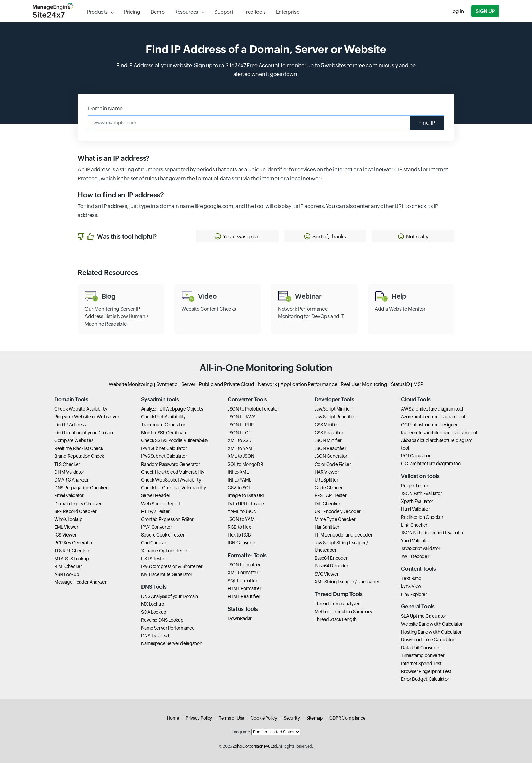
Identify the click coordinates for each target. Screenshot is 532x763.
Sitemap (314, 718)
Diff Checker (327, 504)
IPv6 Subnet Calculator (164, 456)
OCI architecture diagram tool (431, 464)
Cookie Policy (264, 718)
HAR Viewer (327, 472)
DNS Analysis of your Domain (170, 596)
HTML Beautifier (244, 596)
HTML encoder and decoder (343, 535)
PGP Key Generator (73, 543)
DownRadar (240, 618)
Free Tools (254, 12)
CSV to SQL (239, 488)
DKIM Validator (69, 472)
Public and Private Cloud (226, 384)
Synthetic (167, 384)
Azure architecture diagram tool (433, 417)
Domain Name (105, 108)
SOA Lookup (154, 612)
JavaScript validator (421, 548)
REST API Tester (331, 495)
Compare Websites (74, 440)
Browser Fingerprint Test (426, 671)
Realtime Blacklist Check (79, 448)
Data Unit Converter (421, 648)
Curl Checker (155, 543)
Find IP (427, 123)
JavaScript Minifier (333, 409)
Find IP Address (70, 425)
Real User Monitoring (364, 384)
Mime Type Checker (335, 519)
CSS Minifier (327, 425)
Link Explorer (414, 594)
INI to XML (238, 472)
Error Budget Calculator (425, 679)
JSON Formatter (244, 565)
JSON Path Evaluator (421, 493)
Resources (186, 12)
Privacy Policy (199, 718)
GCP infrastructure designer (429, 425)
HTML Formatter (244, 588)
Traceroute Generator (163, 425)
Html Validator (415, 509)
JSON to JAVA (242, 417)
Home (173, 718)
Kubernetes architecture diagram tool (439, 433)
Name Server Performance (168, 628)
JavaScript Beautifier (335, 417)
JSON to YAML (242, 519)
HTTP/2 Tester (155, 511)
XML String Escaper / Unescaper (347, 582)
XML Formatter (243, 573)
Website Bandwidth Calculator (432, 624)
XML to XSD (240, 440)
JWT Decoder (415, 556)
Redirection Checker (422, 517)
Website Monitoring (131, 384)
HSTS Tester (154, 559)
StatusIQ (400, 384)
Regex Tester (415, 486)
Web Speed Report (161, 504)
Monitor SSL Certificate (164, 433)
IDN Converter (242, 543)
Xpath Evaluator (417, 501)
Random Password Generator (171, 464)
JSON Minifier (328, 440)
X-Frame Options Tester (165, 551)
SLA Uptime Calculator (423, 616)
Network (267, 384)
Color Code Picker (333, 464)
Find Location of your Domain (84, 433)
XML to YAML (241, 448)
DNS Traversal (155, 636)
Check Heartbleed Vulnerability (173, 472)
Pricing (132, 12)
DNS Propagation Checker (81, 488)
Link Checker (414, 525)
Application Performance (309, 384)
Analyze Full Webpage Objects (172, 409)
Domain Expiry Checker (78, 504)
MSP (418, 384)
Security (292, 718)
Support (224, 12)
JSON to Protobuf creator (253, 409)
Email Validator (69, 495)
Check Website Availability (81, 409)
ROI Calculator (416, 456)
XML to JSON (241, 456)
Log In (457, 11)
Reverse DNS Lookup (163, 620)
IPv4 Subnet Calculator (164, 448)
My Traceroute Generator (167, 574)
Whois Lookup (69, 519)
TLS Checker (67, 464)
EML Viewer (66, 527)
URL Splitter (326, 480)
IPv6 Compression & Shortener (172, 566)
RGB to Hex (239, 527)
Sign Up (485, 11)
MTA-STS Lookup (72, 559)
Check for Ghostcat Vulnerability (174, 488)
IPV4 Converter (157, 527)
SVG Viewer (326, 574)
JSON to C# (239, 433)
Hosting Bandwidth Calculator (431, 632)
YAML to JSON (242, 511)
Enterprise (287, 12)
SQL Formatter (242, 581)
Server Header (156, 495)
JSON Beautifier (330, 448)
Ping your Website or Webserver (87, 417)
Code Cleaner (329, 488)
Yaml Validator (415, 541)
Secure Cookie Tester (163, 535)
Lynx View (411, 586)
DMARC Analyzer (71, 480)
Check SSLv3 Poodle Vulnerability (175, 440)
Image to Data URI (246, 495)
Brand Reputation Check (79, 456)
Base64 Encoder (331, 558)
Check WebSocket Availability (171, 480)
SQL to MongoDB (245, 464)
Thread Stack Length (336, 619)
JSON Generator (331, 456)
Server (188, 384)
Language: (241, 732)
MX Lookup (153, 604)
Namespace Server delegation (172, 643)
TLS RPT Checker (72, 551)
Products (97, 12)
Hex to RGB (239, 535)
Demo (158, 12)
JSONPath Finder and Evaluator (432, 533)
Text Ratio (411, 578)
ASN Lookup (67, 574)
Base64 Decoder (331, 566)
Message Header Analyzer (80, 582)
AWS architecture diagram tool (432, 409)
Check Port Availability (163, 417)
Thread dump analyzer (337, 604)
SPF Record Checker (75, 511)
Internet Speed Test (421, 664)
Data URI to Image (246, 504)
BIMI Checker (68, 566)
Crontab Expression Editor (167, 519)
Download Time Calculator (427, 640)
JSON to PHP (241, 425)
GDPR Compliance (347, 718)
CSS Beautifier (329, 433)
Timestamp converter (423, 655)
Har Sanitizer (327, 527)
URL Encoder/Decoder (338, 511)
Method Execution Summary (343, 612)
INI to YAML (239, 480)
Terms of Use (231, 718)
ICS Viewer (65, 535)
